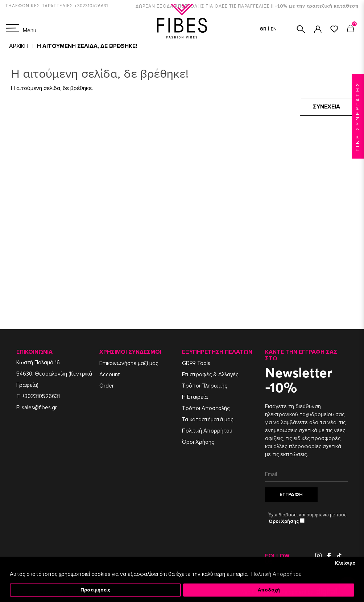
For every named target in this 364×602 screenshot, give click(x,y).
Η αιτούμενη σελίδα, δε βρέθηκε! (87, 46)
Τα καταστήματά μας (208, 419)
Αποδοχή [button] (269, 590)
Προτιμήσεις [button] (95, 590)
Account (110, 374)
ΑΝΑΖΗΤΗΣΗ (301, 29)
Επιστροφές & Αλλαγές (210, 374)
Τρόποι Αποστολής (206, 408)
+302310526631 (41, 396)
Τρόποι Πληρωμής (204, 386)
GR (264, 29)
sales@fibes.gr (39, 408)
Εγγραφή (291, 494)
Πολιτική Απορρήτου (207, 431)
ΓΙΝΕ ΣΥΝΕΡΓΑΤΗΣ (358, 116)
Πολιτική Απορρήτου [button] (276, 574)
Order (107, 386)
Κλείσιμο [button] (345, 563)
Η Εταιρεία (195, 397)
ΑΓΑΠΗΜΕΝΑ (334, 29)
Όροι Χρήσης (198, 442)
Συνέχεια (326, 107)
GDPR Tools (196, 363)
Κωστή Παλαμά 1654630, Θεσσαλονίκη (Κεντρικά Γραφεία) (54, 374)
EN (274, 29)
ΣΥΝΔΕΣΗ (318, 29)
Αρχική (19, 46)
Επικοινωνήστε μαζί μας (129, 363)
